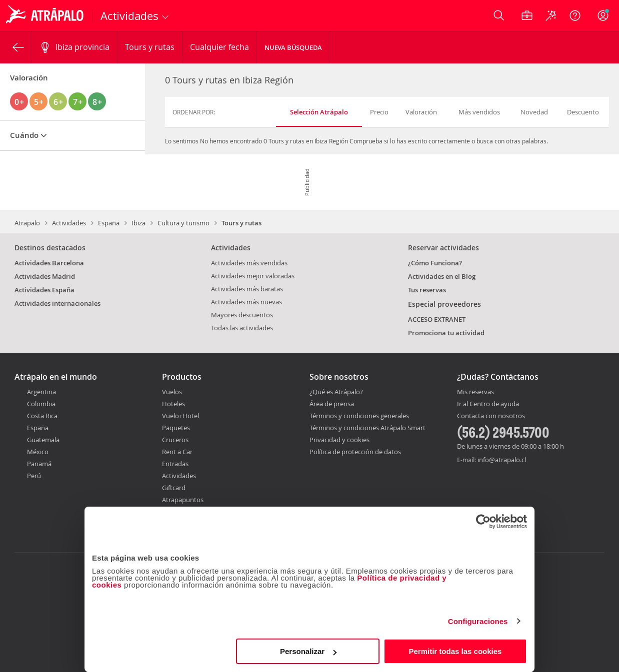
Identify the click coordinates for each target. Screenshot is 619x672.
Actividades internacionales (57, 303)
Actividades (69, 223)
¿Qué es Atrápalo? (336, 392)
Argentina (41, 392)
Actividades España (44, 290)
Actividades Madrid (45, 276)
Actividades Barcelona (49, 263)
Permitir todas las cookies (455, 651)
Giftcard (174, 488)
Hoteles (173, 404)
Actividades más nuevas (246, 302)
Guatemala (43, 440)
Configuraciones (478, 621)
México (38, 452)
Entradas (175, 464)
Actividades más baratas (247, 289)
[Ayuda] (575, 15)
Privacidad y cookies (339, 440)
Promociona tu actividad (446, 333)
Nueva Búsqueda (293, 47)
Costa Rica (42, 416)
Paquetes (176, 428)
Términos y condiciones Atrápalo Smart (367, 428)
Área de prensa (332, 404)
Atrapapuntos (183, 500)
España (109, 223)
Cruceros (175, 440)
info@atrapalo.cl (502, 460)
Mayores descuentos (242, 315)
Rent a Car (177, 452)
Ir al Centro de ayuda (488, 404)
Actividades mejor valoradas (253, 276)
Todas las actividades (242, 328)
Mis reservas (475, 392)
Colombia (41, 404)
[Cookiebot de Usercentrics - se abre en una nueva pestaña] (483, 522)
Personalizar (308, 651)
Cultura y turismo (183, 223)
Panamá (39, 464)
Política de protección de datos (355, 452)
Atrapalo (27, 223)
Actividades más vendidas (249, 263)
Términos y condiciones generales (359, 416)
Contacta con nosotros (491, 416)
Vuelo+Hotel (180, 416)
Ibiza (138, 223)
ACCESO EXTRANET (437, 319)
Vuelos (172, 392)
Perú (34, 476)
